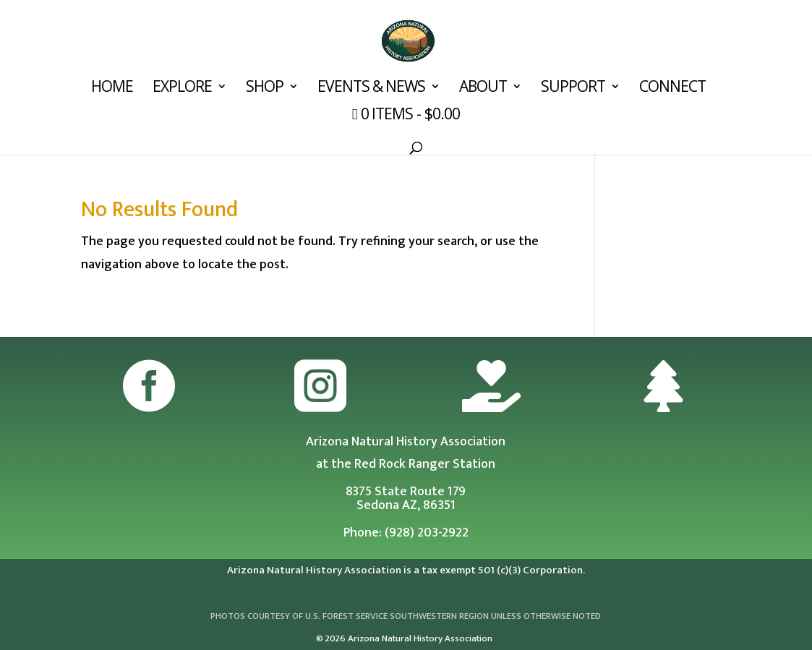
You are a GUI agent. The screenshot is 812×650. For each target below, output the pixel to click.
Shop (265, 89)
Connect (672, 89)
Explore (182, 89)
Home (112, 89)
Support (573, 89)
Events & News (371, 89)
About (483, 89)
